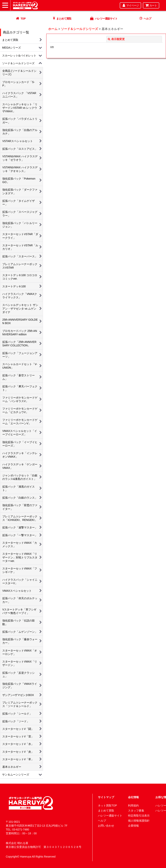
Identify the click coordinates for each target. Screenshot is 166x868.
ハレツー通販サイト (110, 816)
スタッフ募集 (136, 811)
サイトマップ (106, 797)
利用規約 (133, 806)
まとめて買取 (106, 811)
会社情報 (133, 797)
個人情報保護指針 (139, 821)
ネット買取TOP (107, 806)
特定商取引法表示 (139, 816)
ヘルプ (102, 821)
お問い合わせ (106, 826)
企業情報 (133, 826)
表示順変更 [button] (116, 39)
